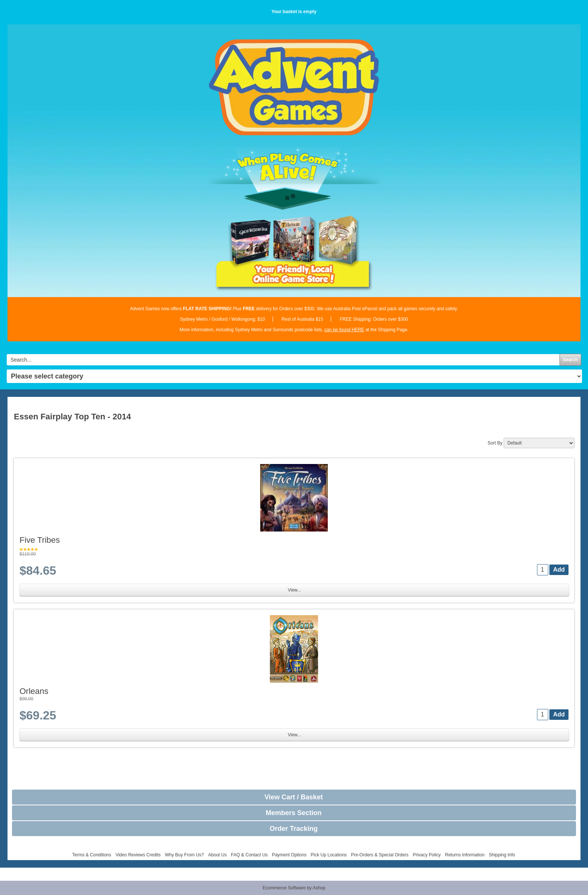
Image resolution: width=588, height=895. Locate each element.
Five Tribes (40, 540)
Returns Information (465, 855)
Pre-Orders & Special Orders (380, 855)
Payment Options (289, 855)
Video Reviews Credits (138, 855)
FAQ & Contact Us (249, 855)
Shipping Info (502, 855)
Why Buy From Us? (184, 855)
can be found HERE (344, 330)
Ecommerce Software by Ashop (294, 888)
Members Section (293, 813)
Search (570, 360)
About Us (217, 855)
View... (294, 590)
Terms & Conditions (91, 855)
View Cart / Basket (294, 797)
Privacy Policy (427, 855)
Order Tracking (294, 829)
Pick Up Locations (329, 855)
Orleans (34, 691)
